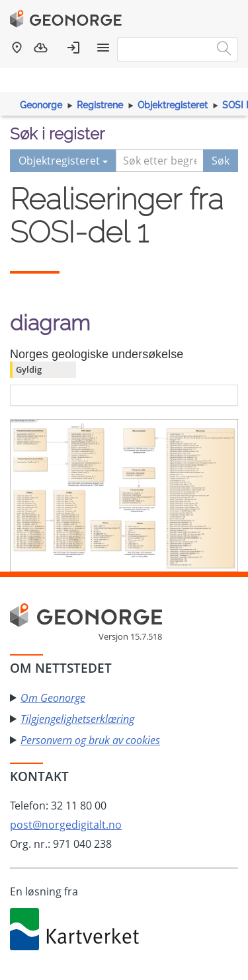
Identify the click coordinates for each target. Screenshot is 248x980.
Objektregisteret (173, 105)
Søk (221, 161)
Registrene (100, 105)
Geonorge (41, 105)
